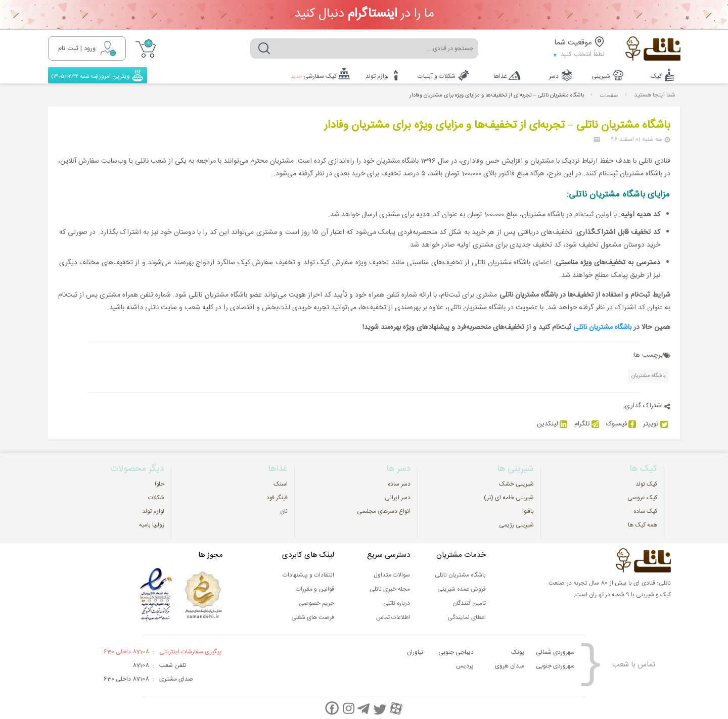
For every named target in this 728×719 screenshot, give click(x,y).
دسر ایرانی (398, 497)
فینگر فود (277, 497)
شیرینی (604, 75)
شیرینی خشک (516, 483)
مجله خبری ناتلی (390, 588)
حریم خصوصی (316, 602)
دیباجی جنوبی (456, 651)
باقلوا (528, 510)
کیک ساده (645, 510)
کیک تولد (646, 483)
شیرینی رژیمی (516, 524)
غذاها (502, 75)
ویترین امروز (94, 75)
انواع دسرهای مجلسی (384, 510)
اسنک (281, 483)
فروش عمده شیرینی (462, 588)
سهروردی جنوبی (555, 665)
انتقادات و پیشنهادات (308, 574)
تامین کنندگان (469, 602)
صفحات (609, 94)
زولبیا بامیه (152, 524)
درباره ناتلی (397, 602)
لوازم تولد (377, 75)
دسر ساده (399, 483)
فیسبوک (621, 423)
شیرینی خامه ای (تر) (509, 497)
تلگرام (587, 423)
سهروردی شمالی (555, 651)
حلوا (160, 483)
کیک (661, 75)
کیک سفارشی (313, 75)
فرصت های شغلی (313, 616)
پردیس (465, 665)
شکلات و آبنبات (436, 75)
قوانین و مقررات (315, 588)
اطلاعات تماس (393, 616)
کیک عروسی (642, 497)
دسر (556, 75)
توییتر (655, 423)
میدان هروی (510, 665)
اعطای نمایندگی (467, 616)
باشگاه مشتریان (648, 375)
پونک (518, 651)
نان (284, 510)
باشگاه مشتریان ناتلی (602, 326)
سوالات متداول (392, 574)
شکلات (156, 497)
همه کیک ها (643, 524)
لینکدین (552, 423)
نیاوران (415, 651)
